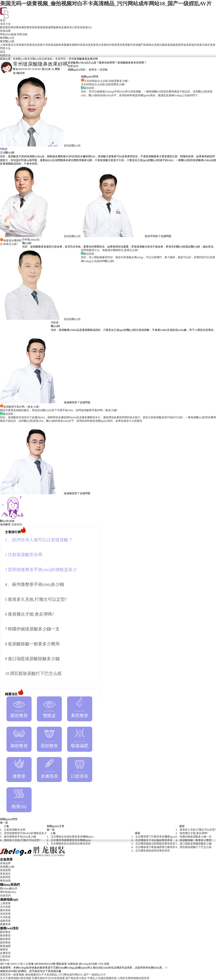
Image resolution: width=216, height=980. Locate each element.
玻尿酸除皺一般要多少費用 (34, 644)
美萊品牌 (5, 31)
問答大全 (5, 48)
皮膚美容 (66, 27)
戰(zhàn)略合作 (9, 888)
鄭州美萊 (80, 45)
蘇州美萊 (133, 45)
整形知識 (5, 881)
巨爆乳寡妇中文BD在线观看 (48, 978)
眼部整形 (5, 27)
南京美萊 (154, 45)
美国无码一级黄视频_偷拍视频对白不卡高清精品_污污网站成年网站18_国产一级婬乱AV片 (106, 3)
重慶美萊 (69, 45)
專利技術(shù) (8, 892)
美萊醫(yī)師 (7, 867)
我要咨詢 (73, 66)
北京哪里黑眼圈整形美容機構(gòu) (71, 840)
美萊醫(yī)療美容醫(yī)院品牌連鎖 (32, 59)
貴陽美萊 (175, 45)
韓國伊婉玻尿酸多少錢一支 (34, 629)
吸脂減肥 (48, 27)
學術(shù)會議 (8, 34)
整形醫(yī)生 (7, 38)
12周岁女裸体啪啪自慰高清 (133, 978)
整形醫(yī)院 (7, 41)
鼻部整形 (16, 27)
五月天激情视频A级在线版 (16, 978)
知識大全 (5, 55)
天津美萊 (48, 45)
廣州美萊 (27, 45)
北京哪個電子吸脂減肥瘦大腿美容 (155, 847)
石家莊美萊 (209, 45)
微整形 (57, 27)
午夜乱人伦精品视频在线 (102, 978)
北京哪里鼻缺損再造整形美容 (153, 851)
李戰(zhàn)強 (31, 240)
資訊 (3, 52)
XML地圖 (104, 964)
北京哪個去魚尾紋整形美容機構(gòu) (72, 837)
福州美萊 (197, 45)
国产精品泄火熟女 (76, 978)
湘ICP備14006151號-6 (12, 964)
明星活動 (22, 34)
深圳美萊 (37, 45)
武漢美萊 (90, 45)
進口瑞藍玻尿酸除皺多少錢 (34, 659)
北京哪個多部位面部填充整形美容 (71, 844)
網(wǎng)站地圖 (88, 964)
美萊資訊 (5, 874)
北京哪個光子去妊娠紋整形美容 (154, 840)
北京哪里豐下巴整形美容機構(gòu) (155, 837)
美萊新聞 (5, 870)
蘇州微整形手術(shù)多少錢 (38, 584)
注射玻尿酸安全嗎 (25, 555)
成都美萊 (58, 45)
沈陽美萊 (165, 45)
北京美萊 (16, 45)
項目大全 (5, 24)
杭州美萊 (112, 45)
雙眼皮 (49, 707)
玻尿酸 (104, 70)
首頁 (3, 20)
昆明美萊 (122, 45)
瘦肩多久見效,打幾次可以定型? (37, 599)
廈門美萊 (144, 45)
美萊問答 (60, 59)
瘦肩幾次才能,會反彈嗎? (31, 614)
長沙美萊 (101, 45)
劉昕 (4, 149)
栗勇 (55, 323)
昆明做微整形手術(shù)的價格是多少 (42, 570)
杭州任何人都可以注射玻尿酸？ (42, 540)
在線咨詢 (17, 524)
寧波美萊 (186, 45)
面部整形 (37, 27)
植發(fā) (87, 27)
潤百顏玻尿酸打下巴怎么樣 (36, 674)
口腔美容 (77, 27)
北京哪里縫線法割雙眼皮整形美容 (155, 844)
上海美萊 (5, 45)
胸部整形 (27, 27)
